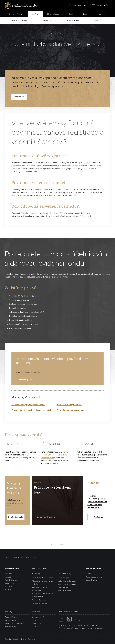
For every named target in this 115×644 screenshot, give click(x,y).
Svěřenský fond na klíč (40, 587)
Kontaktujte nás (26, 380)
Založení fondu (37, 597)
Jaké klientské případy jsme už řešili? (28, 405)
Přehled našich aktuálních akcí (70, 410)
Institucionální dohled (39, 603)
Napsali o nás (10, 583)
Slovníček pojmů (38, 627)
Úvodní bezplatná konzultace (42, 578)
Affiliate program (63, 578)
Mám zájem (19, 97)
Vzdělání (35, 584)
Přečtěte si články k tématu (69, 405)
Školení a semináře (39, 617)
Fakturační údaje (11, 620)
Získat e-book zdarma (46, 517)
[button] (89, 491)
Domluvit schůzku (16, 517)
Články (34, 620)
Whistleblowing (10, 627)
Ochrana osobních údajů (94, 577)
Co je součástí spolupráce (67, 584)
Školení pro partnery (65, 587)
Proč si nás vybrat (11, 580)
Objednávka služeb (64, 590)
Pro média (8, 586)
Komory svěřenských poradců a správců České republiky (55, 455)
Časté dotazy (36, 623)
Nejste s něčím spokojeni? (14, 623)
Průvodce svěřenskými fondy (42, 581)
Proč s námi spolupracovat (67, 581)
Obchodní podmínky (93, 580)
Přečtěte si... (98, 517)
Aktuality (8, 590)
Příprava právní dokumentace (42, 594)
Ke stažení (89, 574)
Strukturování (36, 590)
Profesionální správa (39, 600)
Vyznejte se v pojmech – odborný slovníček (31, 410)
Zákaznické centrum (12, 617)
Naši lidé (8, 577)
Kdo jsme (8, 574)
